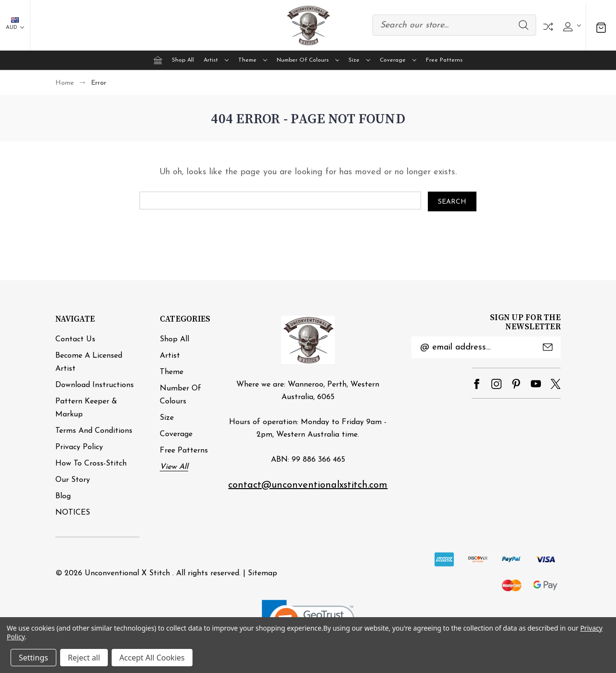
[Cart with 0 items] (601, 27)
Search (524, 25)
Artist (216, 60)
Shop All (183, 60)
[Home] (158, 60)
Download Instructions (95, 385)
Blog (63, 496)
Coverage (398, 60)
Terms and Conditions (94, 430)
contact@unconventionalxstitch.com (308, 485)
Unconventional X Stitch (127, 573)
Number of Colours (308, 60)
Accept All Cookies (152, 658)
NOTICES (73, 512)
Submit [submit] (548, 347)
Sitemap (263, 573)
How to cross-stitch (91, 463)
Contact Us (75, 339)
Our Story (73, 479)
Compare (548, 27)
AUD (15, 24)
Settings (33, 658)
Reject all (84, 658)
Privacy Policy (79, 447)
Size (359, 60)
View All (174, 466)
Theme (253, 60)
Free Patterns (444, 60)
